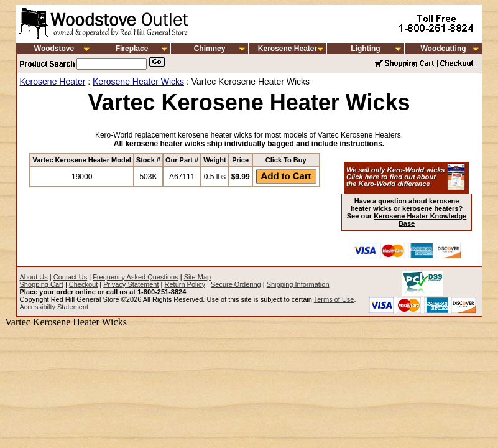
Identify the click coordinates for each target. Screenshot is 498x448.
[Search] (112, 64)
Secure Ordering (236, 284)
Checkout (83, 284)
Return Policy (185, 284)
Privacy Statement (131, 284)
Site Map (197, 277)
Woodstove (54, 49)
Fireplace (132, 49)
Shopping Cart (42, 284)
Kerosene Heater (288, 49)
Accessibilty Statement (54, 307)
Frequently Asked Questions (136, 277)
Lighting (365, 49)
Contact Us (70, 277)
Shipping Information (298, 284)
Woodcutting (443, 49)
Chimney (210, 49)
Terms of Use (334, 299)
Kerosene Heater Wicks (138, 82)
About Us (34, 277)
